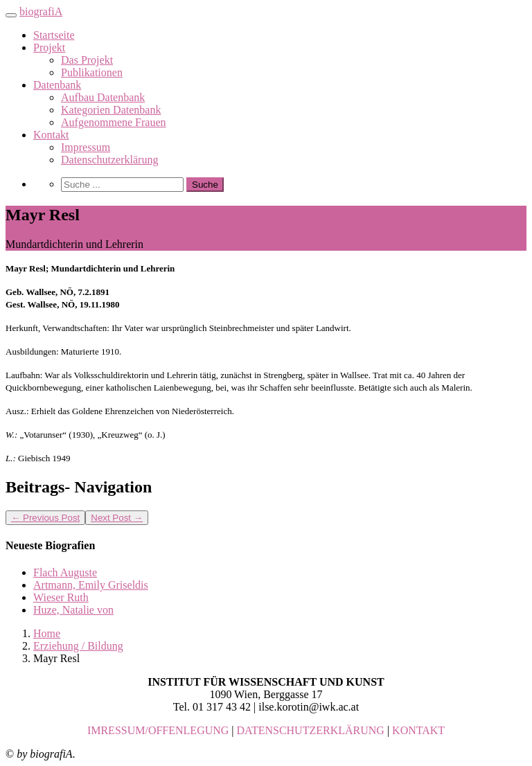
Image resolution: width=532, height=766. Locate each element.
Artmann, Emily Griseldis (91, 585)
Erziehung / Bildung (78, 646)
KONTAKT (418, 730)
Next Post (117, 518)
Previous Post (45, 518)
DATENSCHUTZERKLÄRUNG (311, 730)
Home (47, 633)
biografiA (41, 11)
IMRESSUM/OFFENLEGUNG (158, 730)
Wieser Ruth (61, 597)
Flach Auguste (65, 572)
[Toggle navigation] (11, 15)
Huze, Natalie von (73, 610)
